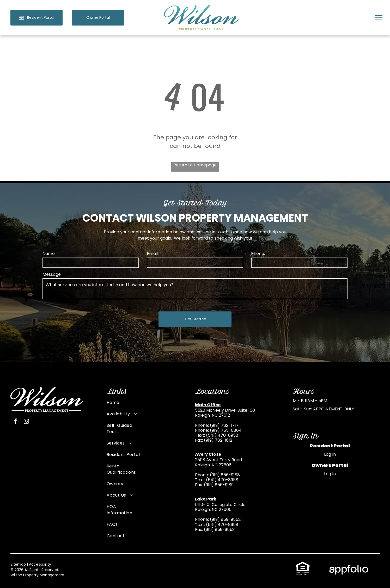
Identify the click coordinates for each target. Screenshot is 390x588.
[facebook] (15, 416)
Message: (52, 274)
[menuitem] (123, 399)
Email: (153, 254)
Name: (49, 254)
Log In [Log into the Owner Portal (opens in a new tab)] (330, 468)
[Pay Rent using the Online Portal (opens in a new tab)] (36, 18)
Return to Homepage (195, 165)
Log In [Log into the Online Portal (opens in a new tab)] (330, 448)
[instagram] (26, 416)
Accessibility (40, 558)
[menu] (379, 18)
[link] (98, 18)
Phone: (258, 254)
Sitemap (18, 558)
